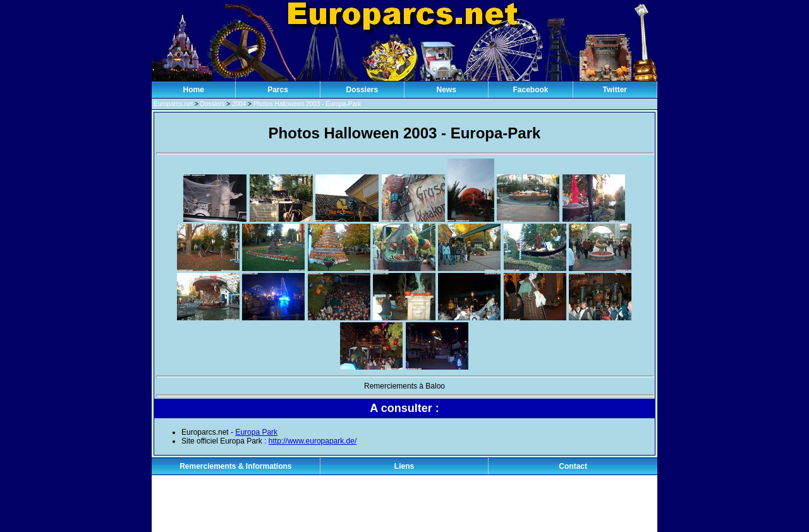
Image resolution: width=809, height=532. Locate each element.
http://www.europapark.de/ (313, 441)
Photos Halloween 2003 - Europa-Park (307, 104)
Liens (404, 466)
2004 (239, 104)
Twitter (615, 90)
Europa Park (256, 432)
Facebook (530, 90)
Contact (573, 466)
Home (193, 90)
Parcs (278, 90)
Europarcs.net (173, 104)
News (446, 90)
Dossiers (362, 90)
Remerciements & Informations (235, 466)
